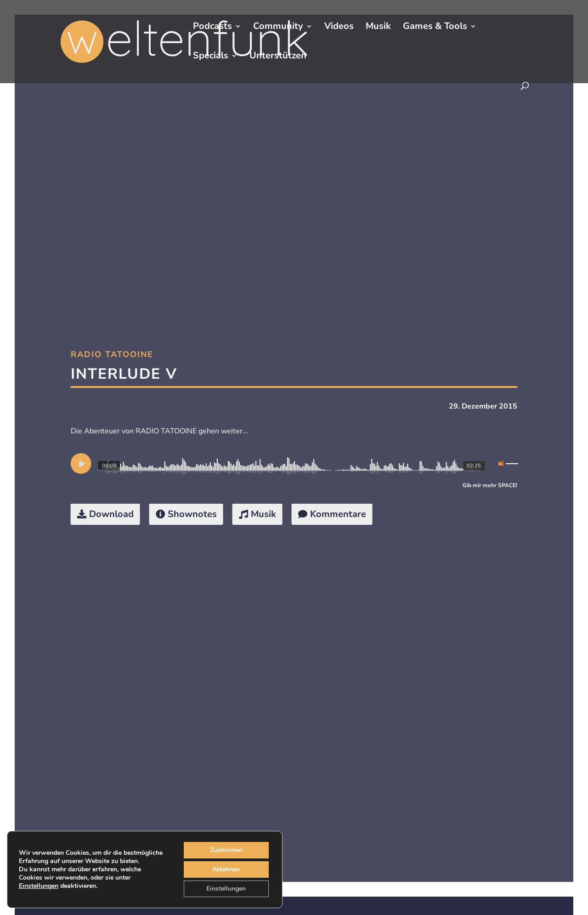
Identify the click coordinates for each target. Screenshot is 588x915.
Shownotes (192, 514)
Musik (378, 28)
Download (111, 514)
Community (278, 28)
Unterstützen (278, 57)
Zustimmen (227, 850)
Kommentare (338, 514)
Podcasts (212, 28)
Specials (211, 57)
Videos (339, 28)
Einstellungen (40, 890)
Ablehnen (226, 870)
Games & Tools (435, 28)
